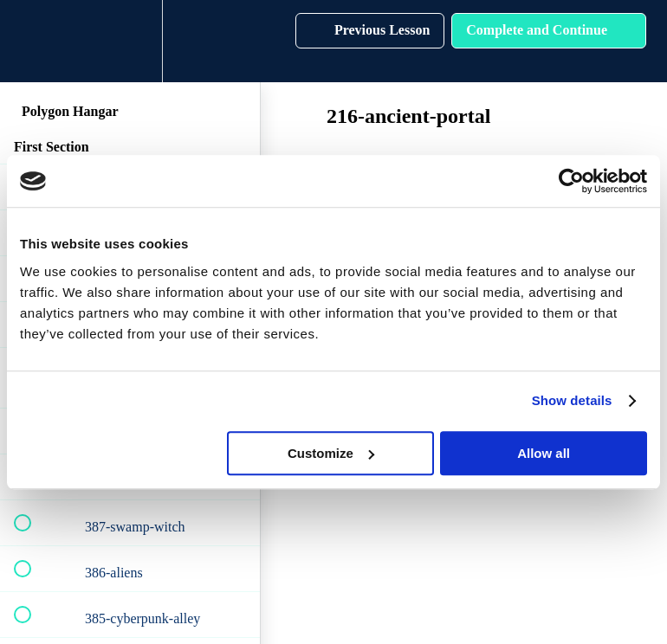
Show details (572, 400)
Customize (331, 453)
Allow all (544, 453)
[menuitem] (130, 41)
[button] (32, 41)
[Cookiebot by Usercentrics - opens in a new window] (571, 181)
